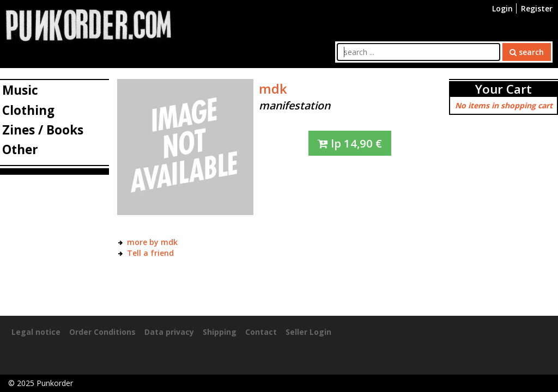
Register (537, 8)
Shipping (220, 332)
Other (20, 149)
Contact (261, 332)
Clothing (28, 110)
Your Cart (504, 89)
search (527, 52)
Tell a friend (150, 253)
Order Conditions (102, 332)
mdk (273, 89)
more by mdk (152, 242)
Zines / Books (43, 130)
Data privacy (169, 332)
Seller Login (308, 332)
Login (502, 8)
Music (20, 90)
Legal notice (36, 332)
